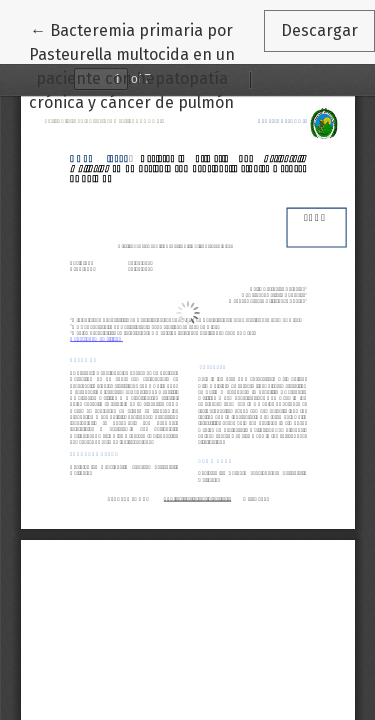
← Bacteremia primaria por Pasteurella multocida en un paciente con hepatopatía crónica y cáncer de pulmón (146, 65)
